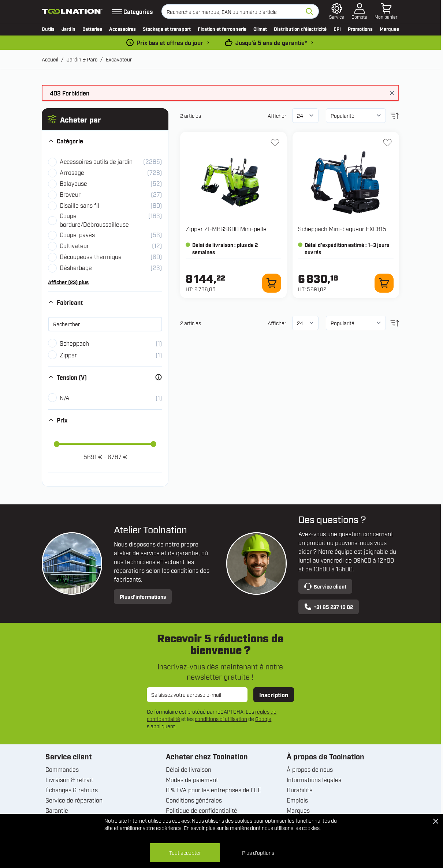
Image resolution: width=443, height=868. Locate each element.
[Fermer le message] (392, 93)
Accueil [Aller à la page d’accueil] (50, 59)
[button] (105, 119)
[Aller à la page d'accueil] (72, 12)
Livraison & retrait (69, 779)
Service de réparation (74, 800)
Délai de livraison (189, 769)
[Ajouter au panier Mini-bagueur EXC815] (384, 283)
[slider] (57, 444)
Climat (260, 29)
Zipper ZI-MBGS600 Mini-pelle (226, 229)
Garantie (57, 810)
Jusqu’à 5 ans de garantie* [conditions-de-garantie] (271, 42)
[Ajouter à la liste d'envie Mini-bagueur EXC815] (387, 143)
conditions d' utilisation (221, 719)
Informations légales (314, 779)
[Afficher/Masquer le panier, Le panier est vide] (386, 11)
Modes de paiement (192, 779)
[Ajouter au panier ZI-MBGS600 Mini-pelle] (272, 283)
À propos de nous (310, 769)
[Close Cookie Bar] (436, 821)
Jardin (68, 29)
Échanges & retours (72, 790)
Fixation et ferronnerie (222, 29)
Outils (48, 29)
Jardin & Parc (82, 59)
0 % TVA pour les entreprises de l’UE (214, 790)
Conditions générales (194, 800)
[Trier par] (356, 116)
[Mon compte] (359, 11)
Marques (389, 29)
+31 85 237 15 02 (329, 607)
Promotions (360, 29)
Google (263, 719)
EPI (337, 29)
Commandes (62, 769)
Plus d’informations (143, 596)
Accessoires (122, 29)
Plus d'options (258, 852)
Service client (325, 586)
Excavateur (119, 59)
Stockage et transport (167, 29)
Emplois (297, 800)
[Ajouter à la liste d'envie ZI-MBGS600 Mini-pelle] (275, 143)
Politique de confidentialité (202, 810)
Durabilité (300, 790)
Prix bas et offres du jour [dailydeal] (170, 42)
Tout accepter (185, 852)
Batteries (92, 29)
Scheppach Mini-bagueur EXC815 (342, 229)
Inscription (274, 695)
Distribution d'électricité (300, 29)
